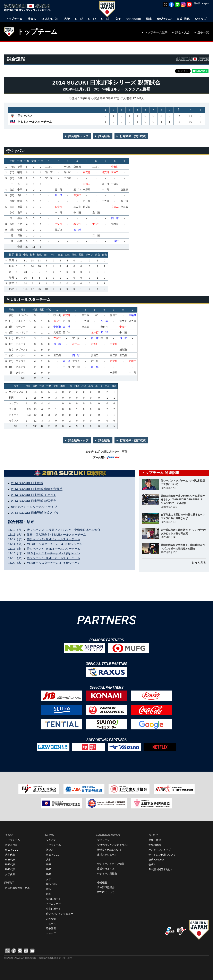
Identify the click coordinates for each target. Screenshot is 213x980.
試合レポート (53, 899)
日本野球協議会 (106, 887)
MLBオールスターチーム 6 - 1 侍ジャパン (54, 553)
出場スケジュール (107, 855)
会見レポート (53, 909)
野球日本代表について (110, 850)
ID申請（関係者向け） (161, 869)
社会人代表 (11, 845)
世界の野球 (155, 845)
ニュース (51, 923)
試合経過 (104, 136)
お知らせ (51, 919)
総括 (49, 889)
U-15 (49, 869)
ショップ (51, 933)
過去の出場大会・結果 (17, 888)
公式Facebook (156, 860)
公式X (152, 865)
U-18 (49, 865)
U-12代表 (10, 869)
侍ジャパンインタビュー (60, 914)
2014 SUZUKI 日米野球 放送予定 (34, 501)
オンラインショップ (160, 850)
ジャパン (51, 840)
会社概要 (102, 883)
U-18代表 (10, 860)
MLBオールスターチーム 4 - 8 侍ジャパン (55, 544)
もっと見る (199, 563)
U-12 (49, 874)
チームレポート (55, 904)
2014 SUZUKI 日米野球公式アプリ (35, 513)
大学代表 (10, 855)
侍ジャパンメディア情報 (111, 864)
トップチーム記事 (156, 32)
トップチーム (37, 32)
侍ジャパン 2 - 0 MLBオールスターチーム (54, 539)
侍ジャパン (103, 840)
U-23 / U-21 (11, 850)
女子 (49, 879)
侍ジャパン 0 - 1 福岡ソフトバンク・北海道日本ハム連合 (63, 530)
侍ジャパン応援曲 (107, 874)
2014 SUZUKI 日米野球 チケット (34, 495)
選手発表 (51, 928)
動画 (49, 894)
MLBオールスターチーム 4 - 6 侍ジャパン (54, 563)
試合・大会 (182, 32)
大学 (49, 860)
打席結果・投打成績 (133, 136)
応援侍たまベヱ (106, 869)
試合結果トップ (78, 136)
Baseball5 (52, 884)
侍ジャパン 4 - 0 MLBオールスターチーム (54, 549)
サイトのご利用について (162, 855)
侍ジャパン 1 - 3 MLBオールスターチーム (54, 558)
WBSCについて (106, 892)
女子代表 (10, 874)
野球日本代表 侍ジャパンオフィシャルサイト (29, 8)
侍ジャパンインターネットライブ (34, 507)
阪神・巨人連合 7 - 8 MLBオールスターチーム (56, 535)
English (206, 4)
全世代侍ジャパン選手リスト (113, 845)
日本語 (197, 3)
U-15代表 (10, 865)
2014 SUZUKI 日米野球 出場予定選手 (37, 489)
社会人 (50, 850)
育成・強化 (155, 840)
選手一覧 (203, 32)
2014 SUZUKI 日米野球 (27, 483)
